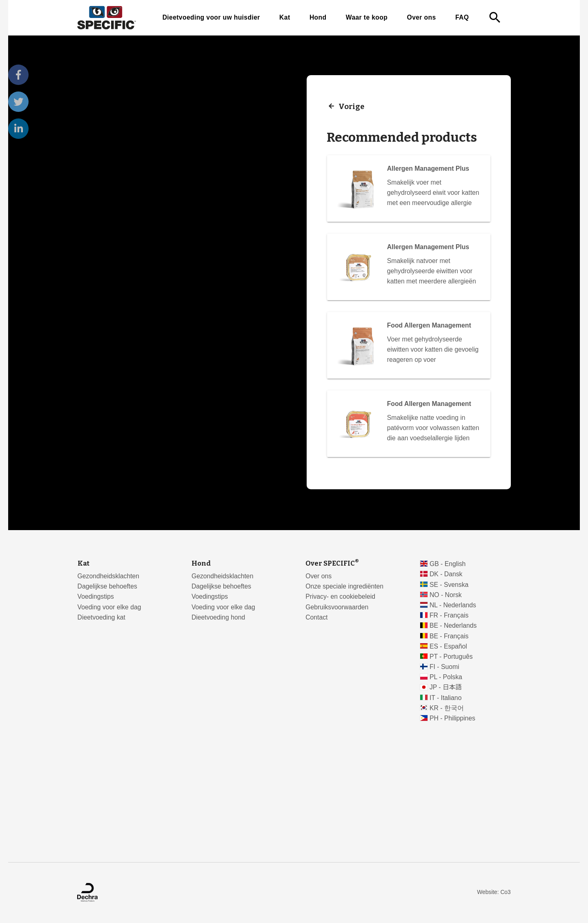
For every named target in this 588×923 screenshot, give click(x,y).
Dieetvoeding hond (218, 617)
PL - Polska (446, 677)
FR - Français (449, 615)
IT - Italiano (446, 698)
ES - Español (448, 646)
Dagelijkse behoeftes (107, 586)
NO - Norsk (446, 595)
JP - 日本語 (446, 687)
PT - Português (451, 657)
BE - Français (449, 636)
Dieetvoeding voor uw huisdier (211, 17)
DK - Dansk (446, 574)
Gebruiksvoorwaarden (337, 607)
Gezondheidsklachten (108, 576)
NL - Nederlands (453, 605)
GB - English (448, 564)
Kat (285, 17)
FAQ (462, 17)
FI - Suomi (444, 667)
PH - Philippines (452, 718)
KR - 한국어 (447, 708)
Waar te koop (367, 17)
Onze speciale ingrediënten (344, 586)
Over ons (422, 17)
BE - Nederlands (453, 625)
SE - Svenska (449, 585)
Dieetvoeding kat (101, 617)
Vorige (351, 106)
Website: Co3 (494, 892)
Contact (316, 617)
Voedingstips (96, 596)
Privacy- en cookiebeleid (340, 596)
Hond (318, 17)
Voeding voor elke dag (109, 607)
